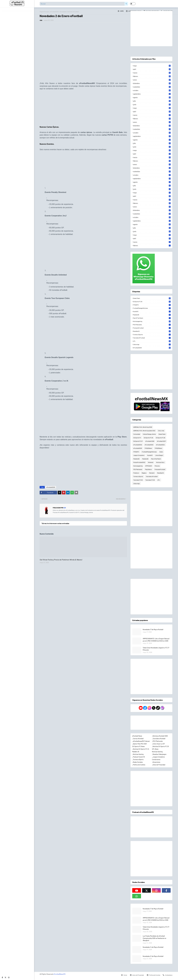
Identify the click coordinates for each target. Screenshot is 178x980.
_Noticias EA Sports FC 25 (160, 746)
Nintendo (151, 462)
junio (152, 105)
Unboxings (152, 344)
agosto (152, 97)
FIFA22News (148, 448)
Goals (161, 452)
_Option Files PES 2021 (140, 744)
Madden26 (145, 459)
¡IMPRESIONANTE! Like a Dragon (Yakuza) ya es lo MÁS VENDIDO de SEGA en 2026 (156, 640)
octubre (152, 90)
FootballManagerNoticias (152, 308)
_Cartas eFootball (138, 739)
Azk (41, 20)
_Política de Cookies (139, 765)
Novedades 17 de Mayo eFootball (153, 629)
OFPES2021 (149, 466)
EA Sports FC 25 (152, 301)
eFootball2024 (160, 445)
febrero (152, 76)
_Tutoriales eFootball (159, 739)
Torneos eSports (152, 334)
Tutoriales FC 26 (150, 480)
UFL (152, 341)
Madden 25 (136, 752)
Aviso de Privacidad (137, 975)
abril (152, 69)
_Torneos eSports (138, 759)
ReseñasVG (152, 331)
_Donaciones (156, 762)
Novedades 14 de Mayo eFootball (153, 947)
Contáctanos (156, 759)
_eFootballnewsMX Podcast (141, 741)
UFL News (155, 749)
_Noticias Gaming (138, 754)
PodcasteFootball (152, 328)
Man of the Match (152, 318)
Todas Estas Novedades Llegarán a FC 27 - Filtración (156, 649)
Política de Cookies (153, 975)
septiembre (152, 94)
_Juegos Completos (158, 757)
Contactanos (167, 975)
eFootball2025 (51, 487)
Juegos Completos (139, 455)
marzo (152, 73)
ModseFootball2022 (139, 462)
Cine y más (161, 431)
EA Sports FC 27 (138, 441)
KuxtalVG (152, 311)
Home (121, 11)
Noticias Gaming (157, 752)
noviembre (152, 87)
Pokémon (136, 473)
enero (152, 80)
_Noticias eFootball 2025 (160, 736)
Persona (157, 466)
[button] (133, 4)
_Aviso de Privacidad (159, 765)
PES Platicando (152, 325)
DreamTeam (152, 298)
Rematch (152, 473)
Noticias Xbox (160, 462)
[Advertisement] (83, 109)
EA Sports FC (137, 438)
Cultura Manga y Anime (149, 434)
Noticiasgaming (152, 321)
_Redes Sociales (137, 762)
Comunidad (137, 434)
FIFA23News (158, 448)
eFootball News (137, 736)
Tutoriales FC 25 (138, 480)
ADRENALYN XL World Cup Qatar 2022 (144, 431)
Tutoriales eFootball (152, 338)
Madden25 (152, 315)
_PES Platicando (157, 741)
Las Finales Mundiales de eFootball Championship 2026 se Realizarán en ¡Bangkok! (154, 938)
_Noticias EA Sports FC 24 (141, 749)
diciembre (152, 83)
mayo (152, 66)
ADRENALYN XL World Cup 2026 (143, 427)
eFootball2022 (138, 445)
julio (152, 101)
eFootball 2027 (161, 441)
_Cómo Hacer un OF (158, 744)
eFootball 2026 (150, 441)
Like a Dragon (159, 455)
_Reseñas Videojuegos (159, 754)
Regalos (144, 473)
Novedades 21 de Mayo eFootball (153, 956)
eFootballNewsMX (59, 974)
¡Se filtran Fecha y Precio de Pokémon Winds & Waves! (61, 560)
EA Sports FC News (138, 746)
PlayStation (148, 469)
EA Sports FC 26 (160, 438)
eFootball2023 (149, 445)
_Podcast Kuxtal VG (139, 757)
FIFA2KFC (152, 305)
